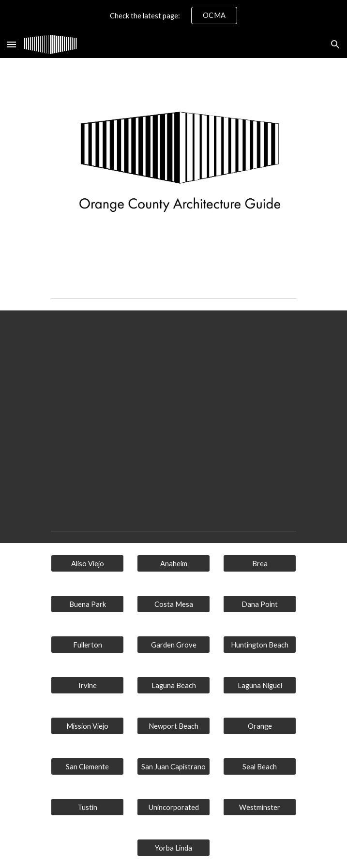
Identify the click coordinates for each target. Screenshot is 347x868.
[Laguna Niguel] (260, 685)
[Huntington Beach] (260, 645)
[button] (12, 44)
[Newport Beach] (173, 726)
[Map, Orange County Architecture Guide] (173, 413)
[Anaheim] (173, 563)
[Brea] (260, 563)
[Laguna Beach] (173, 685)
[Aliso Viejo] (87, 563)
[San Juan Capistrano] (173, 766)
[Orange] (260, 726)
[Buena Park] (87, 604)
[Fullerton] (87, 645)
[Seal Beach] (260, 766)
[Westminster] (260, 807)
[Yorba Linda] (173, 848)
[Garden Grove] (173, 645)
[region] (173, 15)
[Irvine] (87, 685)
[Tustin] (87, 807)
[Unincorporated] (173, 807)
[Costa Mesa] (173, 604)
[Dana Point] (260, 604)
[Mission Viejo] (87, 726)
